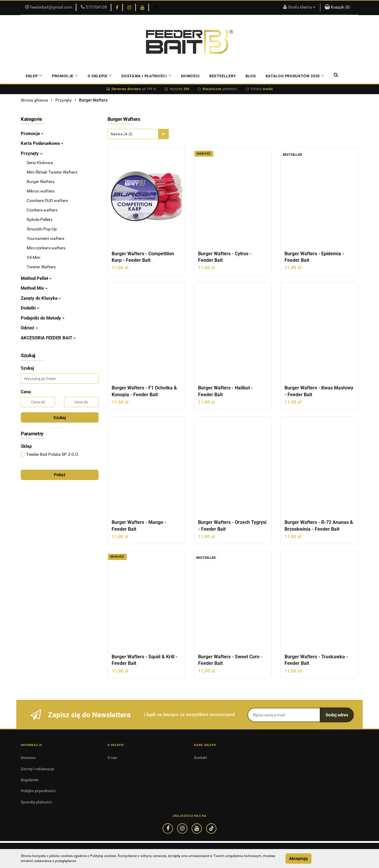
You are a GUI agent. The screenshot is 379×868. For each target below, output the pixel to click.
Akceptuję (298, 859)
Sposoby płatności (36, 802)
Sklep (34, 76)
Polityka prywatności (38, 791)
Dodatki (30, 308)
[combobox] (138, 134)
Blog (251, 76)
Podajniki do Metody (43, 318)
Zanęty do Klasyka (41, 298)
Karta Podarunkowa (42, 143)
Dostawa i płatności (146, 76)
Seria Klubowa (40, 163)
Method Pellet (36, 278)
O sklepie (100, 76)
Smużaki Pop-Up (42, 229)
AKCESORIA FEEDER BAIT (48, 338)
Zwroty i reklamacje (37, 769)
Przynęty (32, 153)
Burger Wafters (41, 182)
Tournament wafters (45, 238)
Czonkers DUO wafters (47, 200)
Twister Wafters (41, 267)
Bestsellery (223, 76)
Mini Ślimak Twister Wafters (52, 172)
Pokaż (60, 475)
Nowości (190, 76)
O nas (112, 758)
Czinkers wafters (42, 210)
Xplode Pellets (40, 219)
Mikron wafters (41, 191)
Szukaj (60, 418)
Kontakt (200, 758)
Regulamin (30, 780)
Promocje (32, 134)
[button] (339, 7)
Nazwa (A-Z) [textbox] (122, 134)
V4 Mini (33, 257)
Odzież (29, 328)
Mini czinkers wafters (46, 248)
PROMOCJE (65, 76)
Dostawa (28, 758)
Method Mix (34, 288)
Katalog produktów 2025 (295, 76)
